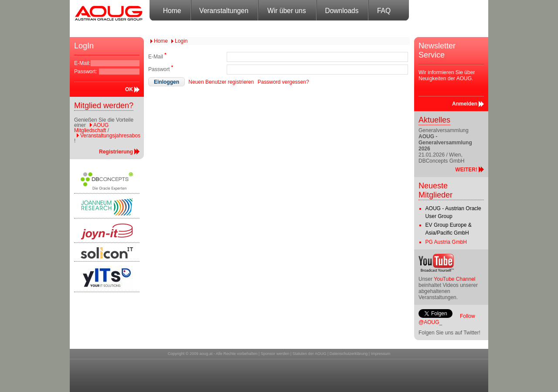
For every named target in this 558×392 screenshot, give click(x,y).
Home (172, 11)
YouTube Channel (454, 279)
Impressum (381, 354)
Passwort (161, 68)
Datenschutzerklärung (349, 354)
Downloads (342, 11)
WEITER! (466, 170)
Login (181, 41)
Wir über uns (286, 11)
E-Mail (157, 56)
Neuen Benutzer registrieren (221, 82)
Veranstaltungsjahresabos (110, 136)
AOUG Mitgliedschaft (91, 128)
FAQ (384, 11)
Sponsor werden (275, 354)
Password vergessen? (283, 82)
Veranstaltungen (224, 11)
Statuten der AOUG (310, 354)
